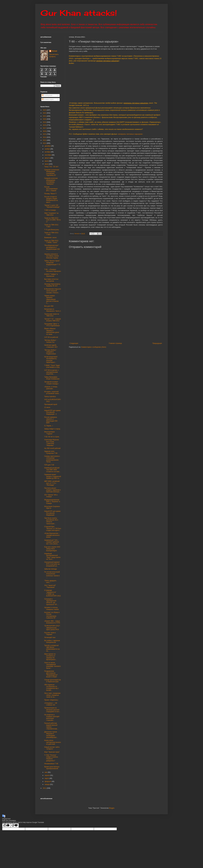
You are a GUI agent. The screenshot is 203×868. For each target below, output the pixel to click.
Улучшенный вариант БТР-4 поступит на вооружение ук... (52, 564)
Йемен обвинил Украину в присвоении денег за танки (52, 331)
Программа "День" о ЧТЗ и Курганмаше (52, 325)
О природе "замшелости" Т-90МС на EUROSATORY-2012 (52, 593)
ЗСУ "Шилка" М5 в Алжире (51, 496)
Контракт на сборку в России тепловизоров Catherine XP (52, 615)
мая (46, 772)
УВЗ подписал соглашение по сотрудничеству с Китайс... (51, 687)
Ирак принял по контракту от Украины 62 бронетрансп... (50, 657)
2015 (45, 134)
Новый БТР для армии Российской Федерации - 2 (52, 412)
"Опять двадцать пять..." (50, 582)
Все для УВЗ (49, 306)
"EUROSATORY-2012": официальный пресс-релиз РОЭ (52, 628)
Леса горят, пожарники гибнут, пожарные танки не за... (52, 695)
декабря (48, 146)
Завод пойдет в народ (52, 429)
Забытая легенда (50, 569)
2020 (45, 119)
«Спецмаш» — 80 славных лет (51, 704)
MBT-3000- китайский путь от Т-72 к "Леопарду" (52, 483)
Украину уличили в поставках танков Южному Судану (51, 256)
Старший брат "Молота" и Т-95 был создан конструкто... (53, 528)
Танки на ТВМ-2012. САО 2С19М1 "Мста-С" (53, 220)
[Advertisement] (132, 323)
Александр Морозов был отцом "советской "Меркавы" (52, 442)
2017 (45, 128)
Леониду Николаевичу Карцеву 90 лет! (52, 285)
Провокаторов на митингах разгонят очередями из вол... (52, 710)
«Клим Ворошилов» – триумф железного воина (52, 535)
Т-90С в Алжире (50, 210)
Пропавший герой (51, 404)
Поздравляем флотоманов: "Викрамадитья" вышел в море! (51, 674)
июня (47, 164)
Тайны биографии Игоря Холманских (52, 378)
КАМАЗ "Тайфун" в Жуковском (51, 275)
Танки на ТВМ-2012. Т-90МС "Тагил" (51, 242)
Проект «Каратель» (51, 700)
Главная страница (115, 343)
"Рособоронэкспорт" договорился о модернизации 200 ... (52, 248)
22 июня (47, 407)
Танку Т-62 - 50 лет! (51, 167)
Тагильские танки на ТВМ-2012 (52, 315)
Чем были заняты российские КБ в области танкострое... (51, 521)
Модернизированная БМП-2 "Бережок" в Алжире (52, 502)
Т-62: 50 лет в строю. (52, 437)
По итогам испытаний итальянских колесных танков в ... (52, 575)
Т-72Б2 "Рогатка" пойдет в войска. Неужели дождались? (51, 758)
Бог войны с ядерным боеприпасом (52, 641)
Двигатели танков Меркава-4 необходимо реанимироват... (51, 735)
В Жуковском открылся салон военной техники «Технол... (53, 291)
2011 (45, 788)
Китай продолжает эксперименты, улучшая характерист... (51, 360)
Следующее (74, 343)
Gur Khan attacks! (79, 13)
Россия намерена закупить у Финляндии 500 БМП (51, 420)
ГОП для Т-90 (49, 465)
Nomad (54, 51)
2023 (45, 110)
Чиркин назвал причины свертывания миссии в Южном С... (51, 299)
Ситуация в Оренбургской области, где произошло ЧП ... (51, 602)
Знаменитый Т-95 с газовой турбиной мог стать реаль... (52, 542)
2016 (45, 131)
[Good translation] (6, 825)
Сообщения (47, 95)
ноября (47, 149)
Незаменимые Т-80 (51, 764)
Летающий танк (50, 637)
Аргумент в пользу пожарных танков (51, 608)
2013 (45, 140)
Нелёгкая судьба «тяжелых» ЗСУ (51, 346)
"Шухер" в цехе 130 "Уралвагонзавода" (52, 206)
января (47, 784)
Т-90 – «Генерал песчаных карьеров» (53, 270)
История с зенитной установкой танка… (52, 393)
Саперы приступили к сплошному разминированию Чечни (52, 459)
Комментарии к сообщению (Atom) (94, 347)
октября (48, 152)
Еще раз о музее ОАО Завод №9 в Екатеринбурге (52, 549)
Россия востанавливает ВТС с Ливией (51, 189)
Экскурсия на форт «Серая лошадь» (51, 383)
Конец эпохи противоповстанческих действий (53, 742)
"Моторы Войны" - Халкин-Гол (51, 341)
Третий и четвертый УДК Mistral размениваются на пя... (52, 648)
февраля (48, 781)
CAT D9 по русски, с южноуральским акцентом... (51, 372)
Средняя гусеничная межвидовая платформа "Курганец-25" (52, 173)
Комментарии (48, 99)
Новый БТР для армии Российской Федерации (52, 513)
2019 (45, 122)
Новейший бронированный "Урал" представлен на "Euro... (52, 556)
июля (47, 161)
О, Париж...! (49, 426)
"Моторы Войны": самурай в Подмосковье (50, 352)
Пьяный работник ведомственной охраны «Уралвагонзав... (51, 726)
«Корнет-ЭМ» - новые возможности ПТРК (52, 622)
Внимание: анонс (50, 238)
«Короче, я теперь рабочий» (51, 388)
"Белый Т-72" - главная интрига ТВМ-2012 (53, 320)
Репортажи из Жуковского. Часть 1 (53, 310)
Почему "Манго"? (50, 194)
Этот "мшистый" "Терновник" (50, 586)
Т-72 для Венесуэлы (52, 230)
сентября (48, 155)
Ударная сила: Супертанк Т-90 (51, 452)
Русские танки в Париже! (50, 634)
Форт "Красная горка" (52, 752)
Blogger (112, 808)
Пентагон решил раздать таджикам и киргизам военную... (52, 490)
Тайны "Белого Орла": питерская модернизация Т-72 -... (52, 264)
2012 (45, 143)
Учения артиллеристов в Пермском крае (52, 681)
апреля (47, 775)
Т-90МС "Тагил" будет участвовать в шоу (52, 366)
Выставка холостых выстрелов (51, 280)
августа (48, 158)
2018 (45, 125)
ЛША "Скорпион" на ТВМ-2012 (51, 214)
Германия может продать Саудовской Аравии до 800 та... (53, 476)
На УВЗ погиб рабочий (52, 448)
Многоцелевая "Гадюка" (49, 433)
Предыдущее (157, 343)
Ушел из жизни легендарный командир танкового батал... (52, 665)
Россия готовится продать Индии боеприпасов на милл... (51, 199)
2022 (45, 113)
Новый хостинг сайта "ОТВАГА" (52, 748)
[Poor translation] (15, 825)
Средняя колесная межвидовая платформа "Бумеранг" (51, 181)
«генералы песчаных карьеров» (130, 134)
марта (47, 778)
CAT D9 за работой (51, 337)
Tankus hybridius (50, 397)
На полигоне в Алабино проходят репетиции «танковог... (52, 717)
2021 (45, 116)
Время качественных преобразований (52, 768)
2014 (45, 137)
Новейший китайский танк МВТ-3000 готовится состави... (52, 470)
